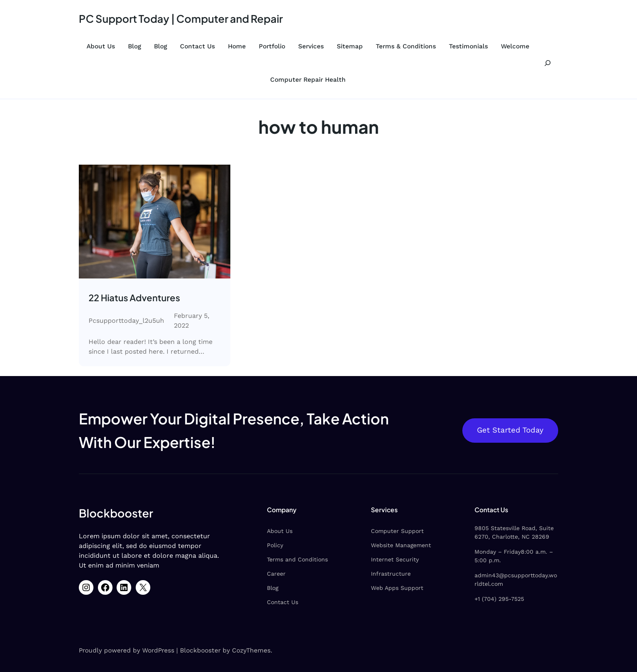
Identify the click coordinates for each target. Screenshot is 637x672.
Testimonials (468, 46)
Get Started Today (510, 430)
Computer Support (397, 531)
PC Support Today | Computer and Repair (181, 18)
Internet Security (395, 559)
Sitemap (350, 46)
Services (311, 46)
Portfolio (272, 46)
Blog (134, 46)
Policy (275, 545)
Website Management (401, 545)
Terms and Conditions (297, 559)
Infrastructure (391, 574)
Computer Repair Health (308, 80)
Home (237, 46)
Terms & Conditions (406, 46)
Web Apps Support (397, 588)
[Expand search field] (548, 63)
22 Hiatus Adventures (134, 298)
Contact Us (197, 46)
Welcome (515, 46)
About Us (101, 46)
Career (276, 574)
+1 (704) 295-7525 (499, 599)
